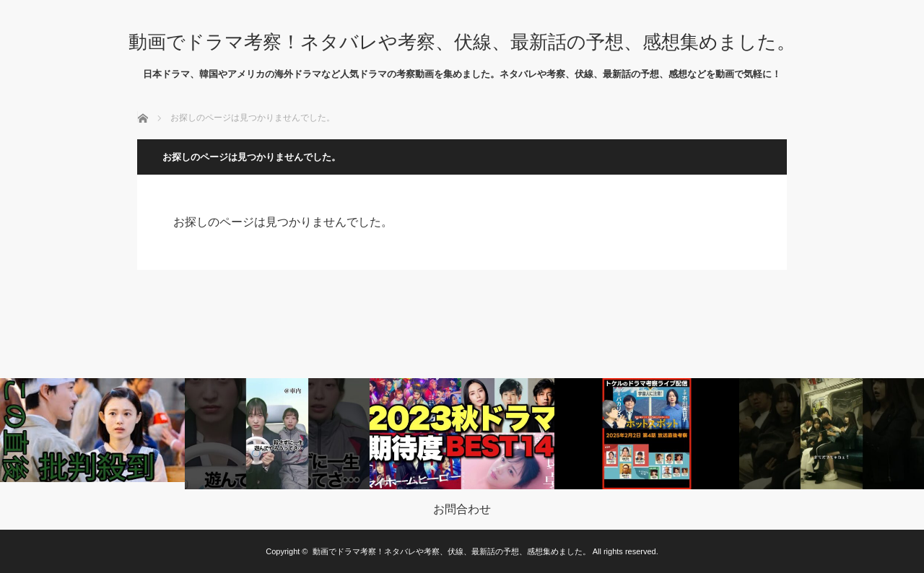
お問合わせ (462, 509)
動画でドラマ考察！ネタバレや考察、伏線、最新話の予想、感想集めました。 (462, 42)
